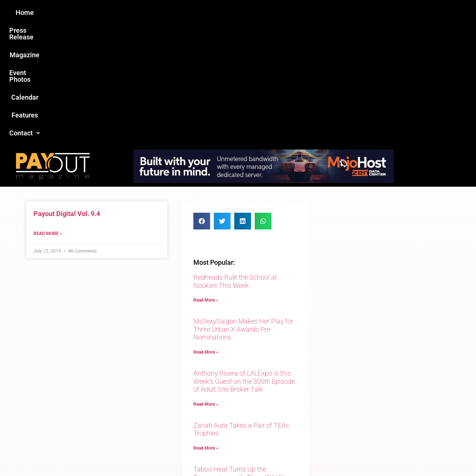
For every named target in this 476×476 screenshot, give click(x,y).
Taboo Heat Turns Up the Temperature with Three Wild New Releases (243, 357)
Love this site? (124, 419)
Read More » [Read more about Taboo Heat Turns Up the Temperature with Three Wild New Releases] (206, 380)
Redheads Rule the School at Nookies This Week (235, 161)
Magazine (196, 12)
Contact (363, 12)
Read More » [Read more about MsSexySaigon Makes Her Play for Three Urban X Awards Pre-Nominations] (206, 232)
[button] (363, 13)
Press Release (148, 12)
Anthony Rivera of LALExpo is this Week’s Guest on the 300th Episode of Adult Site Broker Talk (244, 261)
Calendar (286, 12)
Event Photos (241, 12)
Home (107, 12)
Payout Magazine (152, 454)
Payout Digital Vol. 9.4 (67, 93)
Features (324, 12)
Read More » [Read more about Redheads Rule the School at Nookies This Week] (206, 180)
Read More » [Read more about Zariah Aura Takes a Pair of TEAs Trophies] (206, 328)
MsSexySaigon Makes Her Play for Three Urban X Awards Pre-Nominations (243, 209)
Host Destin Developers (400, 454)
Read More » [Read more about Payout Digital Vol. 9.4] (48, 113)
